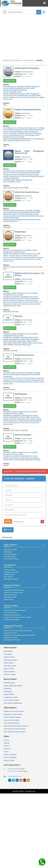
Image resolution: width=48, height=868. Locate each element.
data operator (17, 259)
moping (12, 180)
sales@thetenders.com (15, 776)
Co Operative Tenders (10, 633)
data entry (7, 250)
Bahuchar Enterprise (23, 435)
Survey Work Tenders (10, 613)
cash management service (24, 382)
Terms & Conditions (10, 757)
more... (11, 99)
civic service (12, 306)
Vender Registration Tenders (13, 686)
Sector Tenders (11, 606)
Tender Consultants (10, 755)
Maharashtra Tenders (10, 550)
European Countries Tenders (13, 714)
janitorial (22, 94)
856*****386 (28, 159)
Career (6, 752)
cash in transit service (30, 302)
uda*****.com (26, 363)
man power (13, 300)
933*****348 (28, 74)
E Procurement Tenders (11, 700)
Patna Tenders (8, 577)
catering (25, 97)
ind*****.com (26, 200)
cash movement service (26, 304)
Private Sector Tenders (11, 637)
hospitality (13, 92)
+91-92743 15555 (13, 771)
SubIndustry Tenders (10, 660)
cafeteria (12, 97)
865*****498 (28, 198)
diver (24, 259)
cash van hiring (31, 423)
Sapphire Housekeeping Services (28, 110)
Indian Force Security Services (27, 192)
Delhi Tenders (8, 552)
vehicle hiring (22, 343)
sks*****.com (26, 402)
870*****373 (28, 400)
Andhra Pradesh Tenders (11, 559)
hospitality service (27, 297)
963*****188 (28, 361)
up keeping (37, 460)
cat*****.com (26, 76)
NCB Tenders (8, 691)
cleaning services (15, 176)
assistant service (27, 256)
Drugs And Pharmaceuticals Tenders (15, 610)
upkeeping (28, 460)
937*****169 (28, 281)
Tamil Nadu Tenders (10, 556)
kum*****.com (26, 162)
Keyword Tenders (12, 585)
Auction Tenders (9, 694)
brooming (29, 174)
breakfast (33, 95)
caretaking (20, 86)
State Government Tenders (12, 640)
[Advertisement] (21, 36)
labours (29, 341)
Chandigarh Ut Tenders (11, 579)
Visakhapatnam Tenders (11, 572)
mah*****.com (26, 324)
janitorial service (20, 140)
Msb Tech (18, 316)
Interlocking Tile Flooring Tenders (14, 590)
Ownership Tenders (13, 626)
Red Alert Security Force (24, 355)
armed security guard (15, 302)
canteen (19, 97)
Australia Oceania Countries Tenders (16, 726)
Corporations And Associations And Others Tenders (19, 635)
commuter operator (15, 257)
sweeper (32, 220)
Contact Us (7, 749)
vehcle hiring (12, 343)
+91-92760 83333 (13, 769)
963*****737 (28, 322)
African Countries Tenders (12, 717)
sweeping (25, 180)
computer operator (29, 257)
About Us (7, 746)
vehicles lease (13, 345)
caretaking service (31, 128)
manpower (12, 182)
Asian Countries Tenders (12, 720)
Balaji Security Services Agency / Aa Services (29, 274)
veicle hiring (22, 345)
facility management (16, 132)
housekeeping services (16, 135)
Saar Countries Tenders (11, 723)
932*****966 (28, 441)
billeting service (24, 95)
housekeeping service (27, 139)
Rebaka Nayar (20, 232)
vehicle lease (32, 343)
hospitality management (25, 133)
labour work (21, 341)
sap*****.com (26, 118)
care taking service (10, 86)
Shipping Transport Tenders (12, 615)
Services (6, 740)
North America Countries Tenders (15, 732)
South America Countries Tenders (15, 729)
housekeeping (14, 94)
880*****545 (28, 238)
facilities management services (19, 88)
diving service (31, 259)
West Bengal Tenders (10, 554)
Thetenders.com (30, 791)
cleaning (26, 378)
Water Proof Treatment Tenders (13, 592)
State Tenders (10, 545)
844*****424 (28, 116)
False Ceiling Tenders (10, 597)
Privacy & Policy (9, 760)
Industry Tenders (9, 657)
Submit (8, 530)
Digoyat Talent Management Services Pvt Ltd (29, 152)
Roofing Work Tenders (11, 595)
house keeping (30, 135)
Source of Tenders (10, 674)
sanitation (21, 174)
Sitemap (6, 743)
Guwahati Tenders (9, 574)
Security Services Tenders (12, 620)
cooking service (34, 97)
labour (27, 419)
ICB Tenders (8, 688)
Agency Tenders (9, 669)
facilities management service (18, 130)
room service (13, 95)
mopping (18, 180)
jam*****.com (26, 240)
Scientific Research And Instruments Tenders (17, 617)
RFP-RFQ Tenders (9, 683)
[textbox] (22, 12)
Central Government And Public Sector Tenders (18, 631)
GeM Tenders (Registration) (13, 703)
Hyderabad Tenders (10, 570)
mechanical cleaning (28, 176)
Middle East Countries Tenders (14, 711)
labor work (29, 300)
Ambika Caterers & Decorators (27, 68)
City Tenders (10, 565)
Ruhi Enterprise (21, 394)
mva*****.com (26, 443)
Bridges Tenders (9, 599)
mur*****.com (26, 284)
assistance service (15, 256)
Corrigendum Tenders (11, 697)
